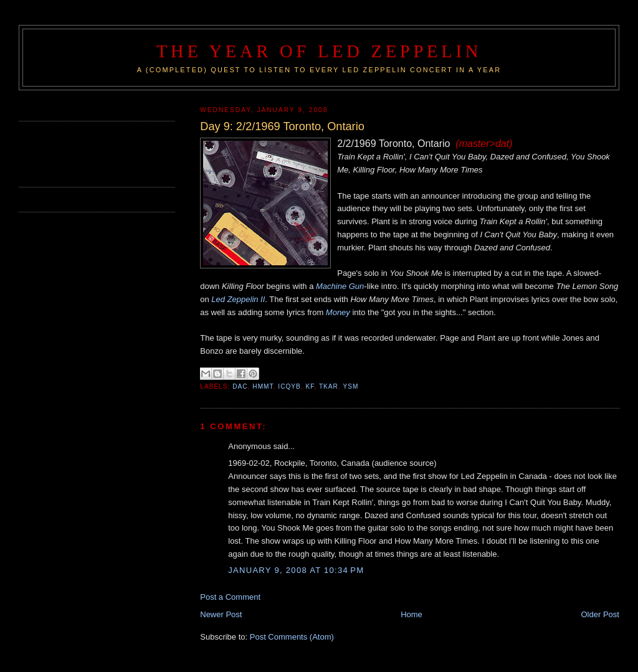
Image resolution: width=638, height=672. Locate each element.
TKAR (329, 386)
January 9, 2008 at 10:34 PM (296, 570)
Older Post (600, 614)
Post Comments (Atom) (292, 637)
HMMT (263, 386)
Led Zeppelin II (238, 299)
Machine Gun (340, 286)
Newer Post (221, 614)
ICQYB (289, 386)
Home (412, 614)
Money (338, 312)
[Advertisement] (92, 153)
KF (310, 386)
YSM (350, 386)
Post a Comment (230, 597)
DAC (240, 386)
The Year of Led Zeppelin (319, 51)
